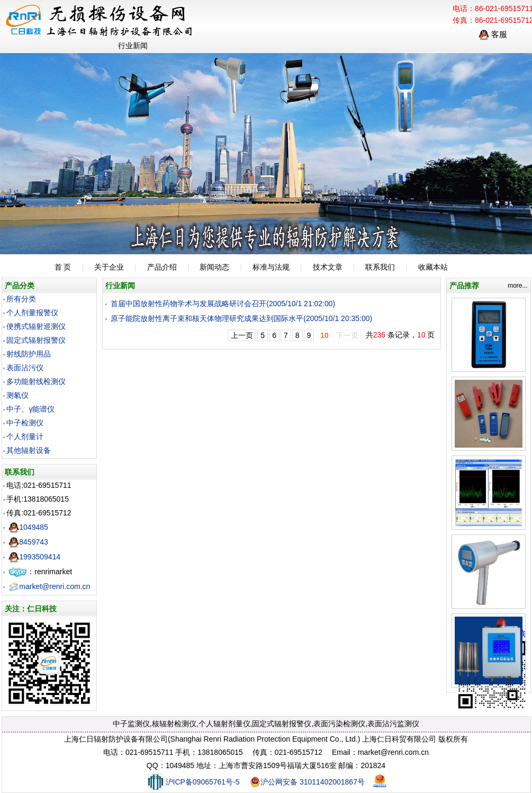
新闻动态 (214, 267)
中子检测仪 (25, 423)
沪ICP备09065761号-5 (193, 782)
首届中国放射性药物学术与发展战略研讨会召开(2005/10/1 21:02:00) (223, 304)
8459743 (28, 542)
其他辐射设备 (29, 450)
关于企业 (109, 267)
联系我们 (380, 267)
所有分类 (21, 299)
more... (517, 286)
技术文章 (328, 267)
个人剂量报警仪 (32, 313)
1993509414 (34, 557)
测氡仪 (17, 395)
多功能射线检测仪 (36, 381)
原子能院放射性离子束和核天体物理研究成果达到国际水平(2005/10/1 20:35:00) (241, 318)
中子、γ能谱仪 (30, 409)
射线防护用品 (29, 354)
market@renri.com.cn (49, 586)
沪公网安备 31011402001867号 (307, 782)
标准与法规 (271, 267)
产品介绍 (162, 267)
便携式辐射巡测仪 (36, 326)
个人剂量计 (25, 436)
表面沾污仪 (25, 368)
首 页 (63, 267)
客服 (493, 34)
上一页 (242, 335)
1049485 (28, 527)
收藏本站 (433, 267)
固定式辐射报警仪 (36, 340)
